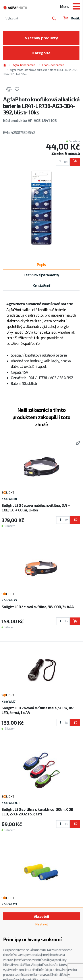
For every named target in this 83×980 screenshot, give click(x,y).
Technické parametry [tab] (41, 275)
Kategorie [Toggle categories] (41, 53)
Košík (72, 18)
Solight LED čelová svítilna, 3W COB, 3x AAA (38, 607)
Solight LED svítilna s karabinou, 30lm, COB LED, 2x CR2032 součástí (37, 812)
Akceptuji (41, 916)
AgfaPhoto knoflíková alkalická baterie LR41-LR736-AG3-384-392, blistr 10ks (41, 72)
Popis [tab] (41, 264)
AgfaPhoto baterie (24, 65)
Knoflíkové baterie (53, 65)
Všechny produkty (41, 38)
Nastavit (42, 924)
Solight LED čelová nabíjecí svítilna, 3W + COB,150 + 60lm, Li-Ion (36, 508)
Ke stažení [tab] (41, 285)
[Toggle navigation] (76, 7)
